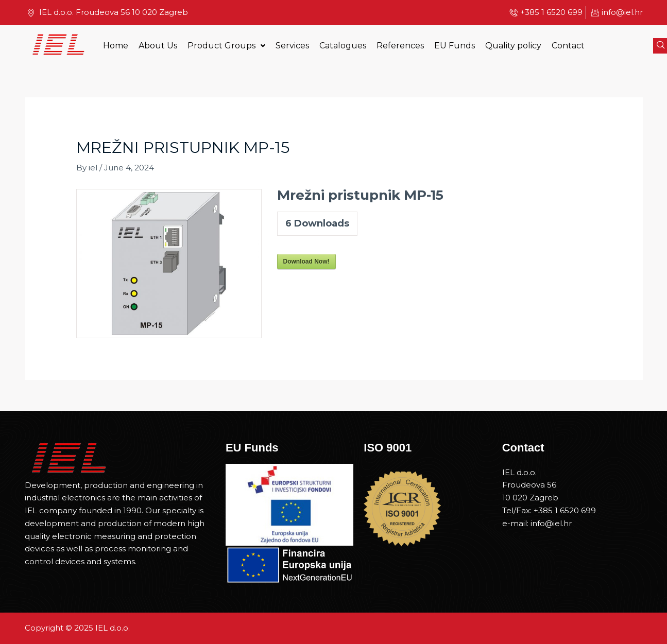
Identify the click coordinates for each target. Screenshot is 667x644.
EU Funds (455, 46)
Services (292, 46)
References (400, 46)
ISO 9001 (388, 448)
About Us (158, 46)
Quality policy (513, 46)
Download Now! (306, 262)
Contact (568, 46)
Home (116, 46)
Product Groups (226, 46)
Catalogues (343, 46)
